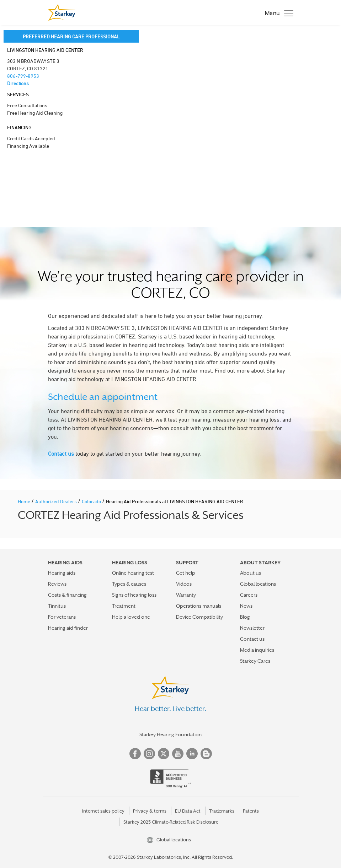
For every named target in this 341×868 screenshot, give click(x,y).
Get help (186, 573)
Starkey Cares (255, 661)
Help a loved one (131, 617)
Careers (249, 595)
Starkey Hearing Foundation (170, 734)
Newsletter (252, 628)
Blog (245, 617)
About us (251, 573)
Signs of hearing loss (134, 595)
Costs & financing (67, 595)
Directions (18, 83)
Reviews (57, 584)
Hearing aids (62, 573)
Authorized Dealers (57, 501)
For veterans (62, 617)
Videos (184, 584)
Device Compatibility (199, 617)
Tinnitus (57, 606)
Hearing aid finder (68, 628)
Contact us (61, 454)
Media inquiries (257, 650)
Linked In (192, 754)
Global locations (258, 584)
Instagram (149, 754)
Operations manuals (199, 606)
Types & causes (129, 584)
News (246, 606)
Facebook (135, 754)
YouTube (178, 754)
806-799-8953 (23, 76)
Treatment (124, 606)
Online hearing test (133, 573)
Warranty (186, 595)
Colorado (92, 501)
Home (25, 501)
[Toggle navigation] (277, 12)
